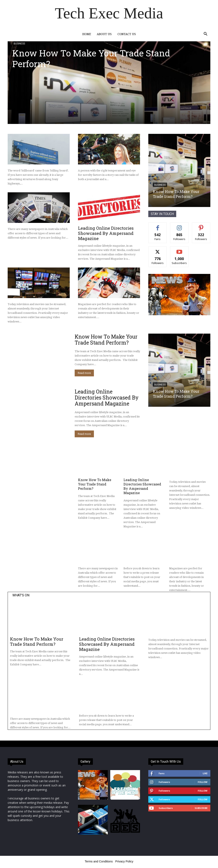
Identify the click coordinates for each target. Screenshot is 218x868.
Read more (84, 373)
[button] (205, 34)
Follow (203, 782)
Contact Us (127, 34)
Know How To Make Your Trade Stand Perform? (91, 58)
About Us (104, 34)
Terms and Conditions (99, 861)
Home (87, 34)
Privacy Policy (124, 861)
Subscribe (201, 808)
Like (205, 773)
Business (19, 44)
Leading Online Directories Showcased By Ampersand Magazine (106, 233)
